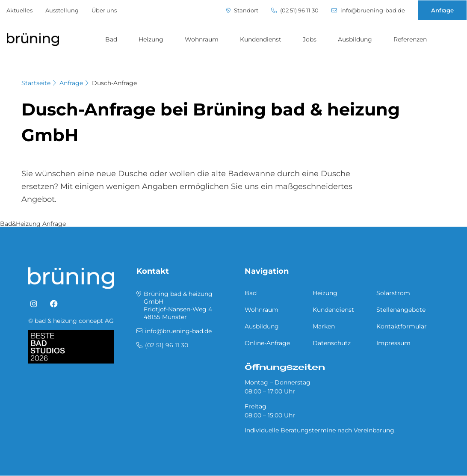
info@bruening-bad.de (368, 10)
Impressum (393, 343)
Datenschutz (332, 343)
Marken (324, 326)
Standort (242, 10)
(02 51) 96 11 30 (295, 10)
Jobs (310, 39)
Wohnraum (202, 39)
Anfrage (442, 10)
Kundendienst (261, 39)
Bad (111, 39)
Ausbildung (355, 39)
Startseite (36, 83)
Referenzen (410, 39)
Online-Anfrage (267, 343)
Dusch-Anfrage (114, 83)
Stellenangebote (401, 310)
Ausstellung (62, 10)
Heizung (151, 39)
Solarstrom (393, 293)
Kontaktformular (402, 326)
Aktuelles (19, 10)
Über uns (104, 10)
